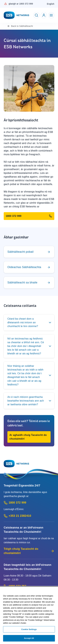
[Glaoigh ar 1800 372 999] (29, 216)
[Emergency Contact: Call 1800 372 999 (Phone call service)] (29, 503)
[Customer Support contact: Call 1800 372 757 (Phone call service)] (29, 586)
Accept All (29, 638)
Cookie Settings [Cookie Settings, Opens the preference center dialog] (29, 629)
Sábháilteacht (22, 26)
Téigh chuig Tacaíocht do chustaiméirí (29, 551)
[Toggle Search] (36, 15)
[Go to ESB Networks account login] (44, 15)
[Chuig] (29, 252)
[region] (29, 615)
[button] (29, 437)
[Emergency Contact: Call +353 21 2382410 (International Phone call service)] (29, 516)
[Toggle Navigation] (51, 15)
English (51, 4)
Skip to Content (3, 3)
